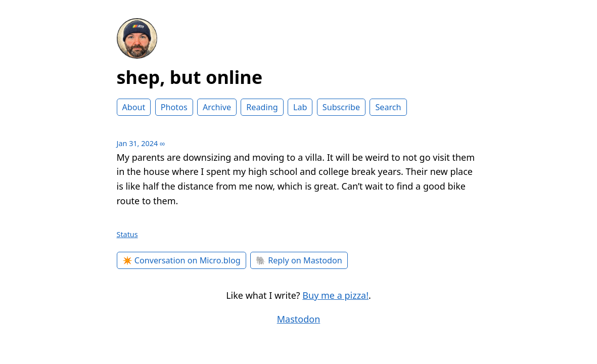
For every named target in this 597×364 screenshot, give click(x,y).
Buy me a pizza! (335, 295)
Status (127, 234)
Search (388, 107)
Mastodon (299, 319)
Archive (217, 107)
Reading (262, 107)
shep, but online (190, 77)
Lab (300, 107)
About (134, 107)
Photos (174, 107)
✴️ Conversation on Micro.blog (181, 260)
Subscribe (341, 107)
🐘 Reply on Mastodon (299, 260)
